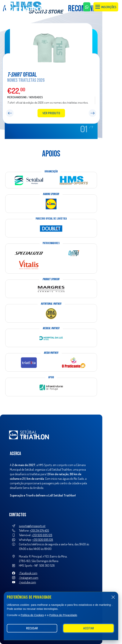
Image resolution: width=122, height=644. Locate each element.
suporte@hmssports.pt (32, 526)
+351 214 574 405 (39, 531)
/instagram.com (29, 578)
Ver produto (51, 113)
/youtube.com (27, 582)
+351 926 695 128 (42, 535)
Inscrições (106, 7)
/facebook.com (28, 573)
